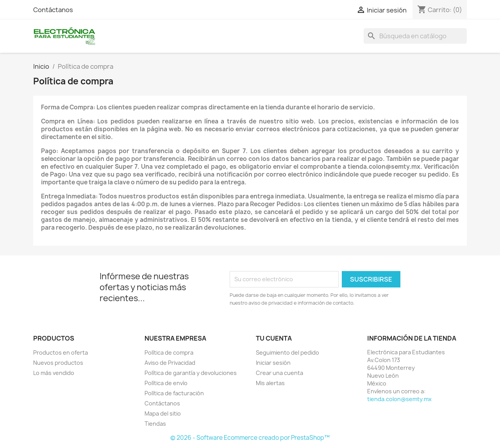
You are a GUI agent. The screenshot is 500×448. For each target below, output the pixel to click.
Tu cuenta (274, 338)
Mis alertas (270, 383)
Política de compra (169, 353)
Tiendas (155, 424)
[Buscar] (415, 36)
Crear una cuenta (279, 373)
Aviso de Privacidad (170, 363)
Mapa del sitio (163, 413)
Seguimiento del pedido (287, 353)
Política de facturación (174, 393)
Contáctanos (53, 10)
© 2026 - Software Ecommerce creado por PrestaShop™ (250, 438)
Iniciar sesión (273, 363)
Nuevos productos (58, 363)
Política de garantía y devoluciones (191, 373)
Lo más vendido (54, 373)
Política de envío (166, 383)
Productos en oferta (61, 353)
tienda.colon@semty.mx (399, 399)
